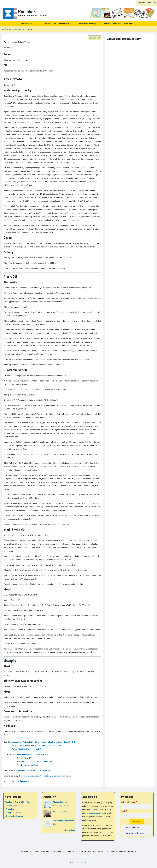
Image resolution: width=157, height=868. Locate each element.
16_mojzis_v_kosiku (13, 813)
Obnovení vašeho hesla (135, 833)
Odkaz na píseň (10, 754)
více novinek (69, 830)
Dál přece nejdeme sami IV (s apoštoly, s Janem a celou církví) (45, 776)
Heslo (123, 811)
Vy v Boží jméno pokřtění (28, 765)
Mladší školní (32, 770)
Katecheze (28, 12)
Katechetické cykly (11, 776)
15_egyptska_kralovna (14, 816)
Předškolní (21, 770)
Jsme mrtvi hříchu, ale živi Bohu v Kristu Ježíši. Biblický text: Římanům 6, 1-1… (45, 742)
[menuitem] (141, 3)
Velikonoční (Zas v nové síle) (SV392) (33, 754)
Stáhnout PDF (95, 38)
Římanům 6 (25, 781)
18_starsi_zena (11, 806)
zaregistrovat (95, 813)
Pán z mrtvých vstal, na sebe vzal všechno (35, 761)
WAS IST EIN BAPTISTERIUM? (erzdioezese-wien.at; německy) (38, 746)
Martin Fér (84, 863)
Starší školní (45, 770)
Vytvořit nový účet (132, 828)
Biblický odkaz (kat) (11, 781)
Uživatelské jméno (128, 802)
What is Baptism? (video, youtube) (27, 749)
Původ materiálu (10, 42)
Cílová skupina (9, 770)
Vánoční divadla (59, 811)
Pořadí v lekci (9, 47)
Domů (4, 29)
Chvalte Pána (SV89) (26, 758)
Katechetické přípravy (17, 29)
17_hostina (9, 809)
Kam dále (7, 742)
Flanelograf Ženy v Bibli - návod (18, 802)
